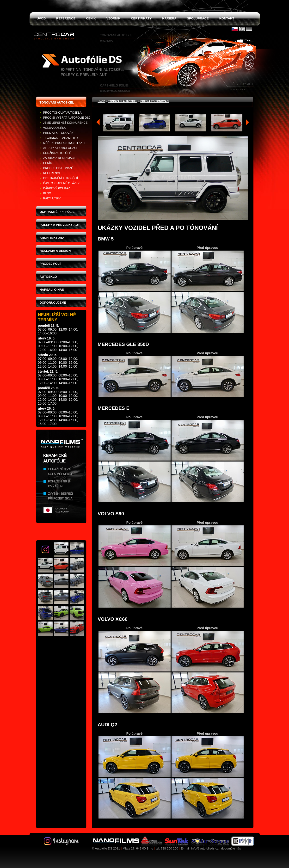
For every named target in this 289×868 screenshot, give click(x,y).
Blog (47, 193)
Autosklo (48, 277)
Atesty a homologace (61, 148)
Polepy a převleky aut (60, 225)
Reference (52, 173)
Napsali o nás (52, 290)
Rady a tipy (52, 198)
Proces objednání (58, 168)
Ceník (48, 163)
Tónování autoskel (57, 102)
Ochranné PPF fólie (57, 212)
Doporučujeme (53, 303)
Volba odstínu (55, 128)
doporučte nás (231, 848)
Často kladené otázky (61, 183)
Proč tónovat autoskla (62, 113)
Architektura (52, 238)
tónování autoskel (123, 101)
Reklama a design (55, 251)
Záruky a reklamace (60, 158)
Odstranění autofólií (61, 178)
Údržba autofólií (57, 153)
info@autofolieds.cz (205, 848)
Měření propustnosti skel (65, 143)
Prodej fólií (50, 264)
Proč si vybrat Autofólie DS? (67, 118)
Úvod (102, 101)
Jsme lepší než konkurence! (66, 123)
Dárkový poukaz (57, 188)
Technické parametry (61, 138)
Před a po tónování (59, 133)
